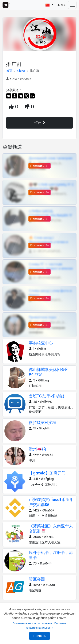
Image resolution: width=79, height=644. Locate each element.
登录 (62, 5)
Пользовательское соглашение (32, 623)
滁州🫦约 (37, 449)
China (21, 71)
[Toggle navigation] (72, 5)
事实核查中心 (41, 343)
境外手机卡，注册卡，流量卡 (51, 555)
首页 (9, 71)
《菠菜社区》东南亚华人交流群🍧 (51, 529)
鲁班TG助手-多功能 (46, 396)
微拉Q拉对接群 (43, 423)
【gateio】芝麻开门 (47, 473)
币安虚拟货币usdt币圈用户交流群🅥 (51, 502)
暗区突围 (37, 579)
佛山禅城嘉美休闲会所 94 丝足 (49, 372)
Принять (40, 636)
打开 (40, 123)
